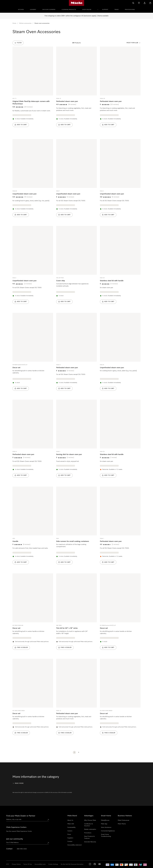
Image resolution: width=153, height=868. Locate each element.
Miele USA (71, 824)
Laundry (33, 10)
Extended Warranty (90, 842)
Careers (70, 831)
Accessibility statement (75, 845)
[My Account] (145, 3)
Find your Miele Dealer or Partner (21, 816)
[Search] (133, 3)
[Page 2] (79, 752)
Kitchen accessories (25, 23)
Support (105, 10)
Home (14, 23)
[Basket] (150, 3)
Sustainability (71, 827)
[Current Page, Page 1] (74, 752)
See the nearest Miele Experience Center (19, 831)
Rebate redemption (90, 829)
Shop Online (87, 10)
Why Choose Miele (90, 820)
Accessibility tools (40, 864)
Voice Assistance (106, 827)
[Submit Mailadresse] (48, 843)
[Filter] (18, 43)
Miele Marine (122, 824)
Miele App (104, 824)
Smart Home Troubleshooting (106, 835)
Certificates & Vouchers (88, 825)
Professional (130, 10)
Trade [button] (117, 10)
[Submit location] (48, 820)
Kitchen (21, 10)
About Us (70, 820)
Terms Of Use (28, 864)
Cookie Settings (53, 864)
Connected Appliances (108, 831)
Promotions (88, 833)
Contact (70, 841)
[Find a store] (139, 3)
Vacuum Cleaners (49, 10)
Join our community (15, 839)
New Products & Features (89, 837)
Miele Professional (123, 820)
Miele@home (105, 820)
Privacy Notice (16, 864)
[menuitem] (22, 9)
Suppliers (70, 838)
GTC (8, 864)
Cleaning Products (69, 10)
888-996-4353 (22, 849)
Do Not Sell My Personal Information (72, 864)
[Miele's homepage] (77, 3)
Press (69, 834)
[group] (33, 90)
